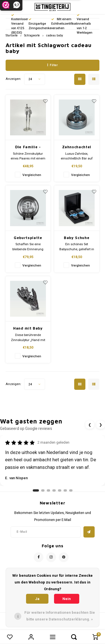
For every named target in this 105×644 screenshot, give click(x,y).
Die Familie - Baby (28, 147)
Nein (67, 599)
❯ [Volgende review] (101, 425)
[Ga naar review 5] (60, 490)
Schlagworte (32, 35)
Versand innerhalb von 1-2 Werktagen (85, 24)
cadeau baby (55, 35)
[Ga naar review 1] (36, 490)
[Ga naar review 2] (43, 490)
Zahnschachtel (77, 147)
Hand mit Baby (28, 328)
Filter (53, 65)
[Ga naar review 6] (65, 490)
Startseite (12, 35)
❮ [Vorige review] (90, 425)
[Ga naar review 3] (48, 490)
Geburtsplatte (28, 238)
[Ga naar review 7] (71, 490)
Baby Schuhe (77, 238)
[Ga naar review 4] (54, 490)
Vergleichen (32, 175)
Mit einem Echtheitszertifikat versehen (64, 24)
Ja (37, 599)
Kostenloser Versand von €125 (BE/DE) (20, 24)
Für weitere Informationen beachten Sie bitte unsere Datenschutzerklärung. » (60, 616)
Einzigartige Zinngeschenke (40, 24)
